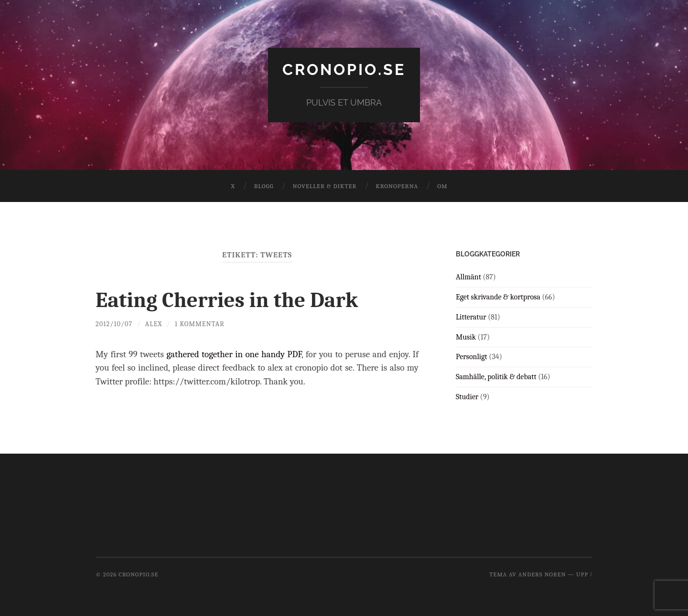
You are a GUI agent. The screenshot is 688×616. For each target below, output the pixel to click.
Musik (466, 337)
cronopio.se (344, 69)
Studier (467, 397)
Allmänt (468, 277)
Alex (154, 324)
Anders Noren (542, 574)
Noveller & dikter (325, 186)
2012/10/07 (114, 324)
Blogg (264, 186)
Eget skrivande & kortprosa (498, 297)
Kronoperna (397, 186)
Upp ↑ (584, 574)
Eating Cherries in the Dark (227, 300)
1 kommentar (200, 324)
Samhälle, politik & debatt (496, 377)
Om (442, 186)
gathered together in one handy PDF (234, 354)
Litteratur (471, 317)
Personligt (472, 357)
